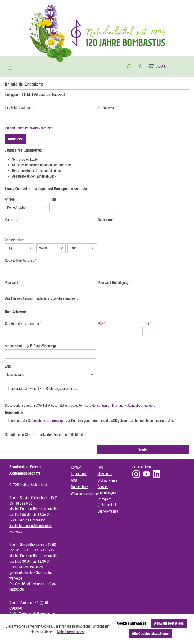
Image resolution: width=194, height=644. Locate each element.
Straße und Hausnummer (23, 324)
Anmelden (15, 139)
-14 (36, 550)
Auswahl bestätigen (169, 623)
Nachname (106, 220)
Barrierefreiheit (108, 511)
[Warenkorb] (157, 66)
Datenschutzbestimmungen (47, 421)
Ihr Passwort (108, 108)
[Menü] (10, 68)
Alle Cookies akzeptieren (150, 634)
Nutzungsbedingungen (139, 405)
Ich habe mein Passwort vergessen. (30, 128)
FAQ (100, 467)
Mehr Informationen (70, 632)
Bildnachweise (107, 480)
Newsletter (105, 474)
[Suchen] (129, 66)
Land (9, 366)
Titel (54, 199)
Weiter (143, 449)
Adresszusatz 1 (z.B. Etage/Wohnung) (30, 346)
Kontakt (76, 467)
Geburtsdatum (15, 240)
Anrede (10, 199)
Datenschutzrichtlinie (103, 405)
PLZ (102, 324)
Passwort (13, 283)
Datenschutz (79, 487)
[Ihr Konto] (140, 66)
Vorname (12, 220)
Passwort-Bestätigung (114, 283)
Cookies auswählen (132, 623)
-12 (52, 550)
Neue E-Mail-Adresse (21, 260)
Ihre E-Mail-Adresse (20, 108)
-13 (44, 550)
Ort (148, 324)
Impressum (79, 474)
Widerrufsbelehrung (84, 493)
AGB (114, 421)
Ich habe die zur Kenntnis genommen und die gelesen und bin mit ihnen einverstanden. (93, 421)
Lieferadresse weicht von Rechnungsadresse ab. (44, 388)
